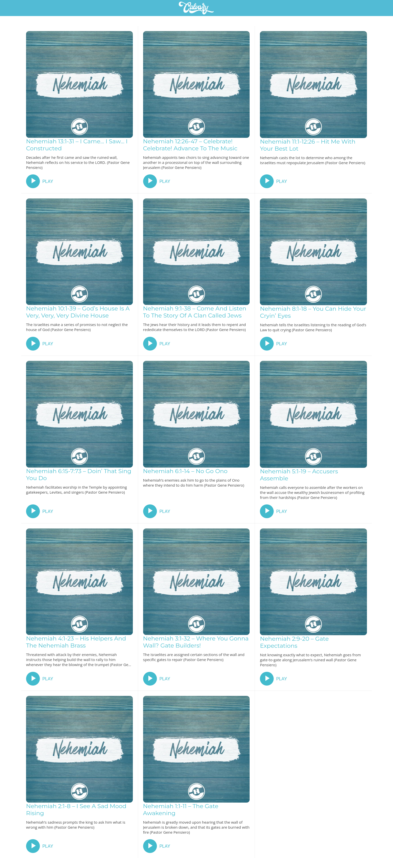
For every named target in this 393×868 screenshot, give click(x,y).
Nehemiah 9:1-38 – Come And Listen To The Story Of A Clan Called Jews (195, 312)
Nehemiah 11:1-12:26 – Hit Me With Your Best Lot (308, 145)
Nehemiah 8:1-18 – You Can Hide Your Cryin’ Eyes (313, 312)
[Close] (10, 8)
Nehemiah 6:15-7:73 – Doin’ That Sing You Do (79, 475)
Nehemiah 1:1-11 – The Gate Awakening (181, 810)
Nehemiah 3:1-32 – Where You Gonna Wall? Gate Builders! (196, 642)
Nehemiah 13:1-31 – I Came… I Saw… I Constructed (77, 145)
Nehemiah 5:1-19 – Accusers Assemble (299, 475)
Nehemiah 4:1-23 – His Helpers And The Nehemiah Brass (76, 642)
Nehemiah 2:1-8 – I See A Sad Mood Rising (76, 810)
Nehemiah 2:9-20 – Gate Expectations (294, 642)
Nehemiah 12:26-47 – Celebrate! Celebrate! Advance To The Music (190, 145)
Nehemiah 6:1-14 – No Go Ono (185, 471)
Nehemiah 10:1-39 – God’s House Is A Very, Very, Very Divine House (78, 312)
